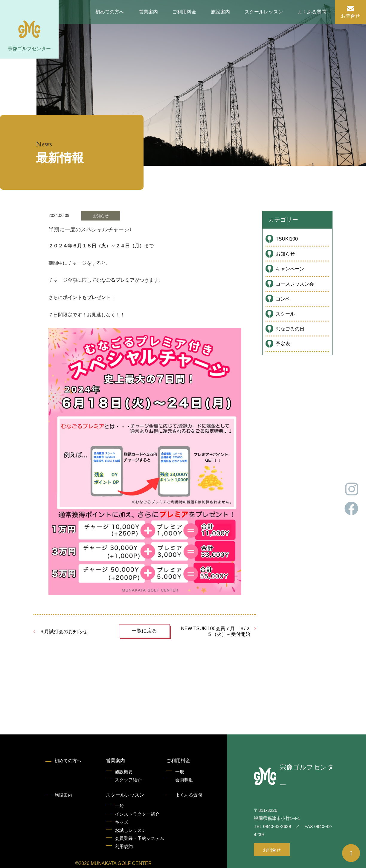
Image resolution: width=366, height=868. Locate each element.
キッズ (122, 822)
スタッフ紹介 (128, 780)
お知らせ (285, 254)
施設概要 (124, 772)
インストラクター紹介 (137, 814)
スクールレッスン (264, 12)
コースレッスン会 (295, 284)
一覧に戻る (144, 631)
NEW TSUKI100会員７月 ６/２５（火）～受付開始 (216, 631)
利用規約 (124, 846)
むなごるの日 (290, 329)
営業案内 (148, 12)
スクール (285, 314)
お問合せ (350, 16)
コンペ (283, 299)
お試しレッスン (131, 830)
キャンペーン (290, 269)
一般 (180, 772)
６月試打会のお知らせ (63, 632)
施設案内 (220, 12)
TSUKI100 (287, 239)
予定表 (283, 344)
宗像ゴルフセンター (29, 49)
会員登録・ (139, 838)
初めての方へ (110, 12)
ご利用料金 (184, 12)
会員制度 (184, 780)
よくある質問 (312, 12)
